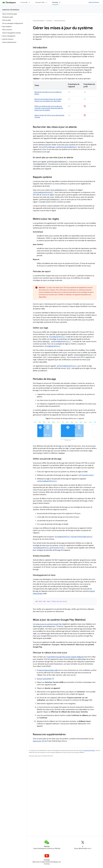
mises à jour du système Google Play (49, 624)
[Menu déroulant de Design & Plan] (47, 2)
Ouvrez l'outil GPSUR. (44, 679)
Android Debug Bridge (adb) (48, 670)
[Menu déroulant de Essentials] (30, 2)
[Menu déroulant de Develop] (61, 2)
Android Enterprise (11, 10)
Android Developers (39, 21)
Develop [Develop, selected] (55, 2)
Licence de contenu (89, 750)
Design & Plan (40, 2)
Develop (49, 21)
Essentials (24, 2)
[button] (13, 27)
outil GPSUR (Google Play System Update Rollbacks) (66, 657)
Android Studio (94, 2)
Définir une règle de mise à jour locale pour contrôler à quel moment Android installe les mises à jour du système (49, 108)
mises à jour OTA (39, 741)
